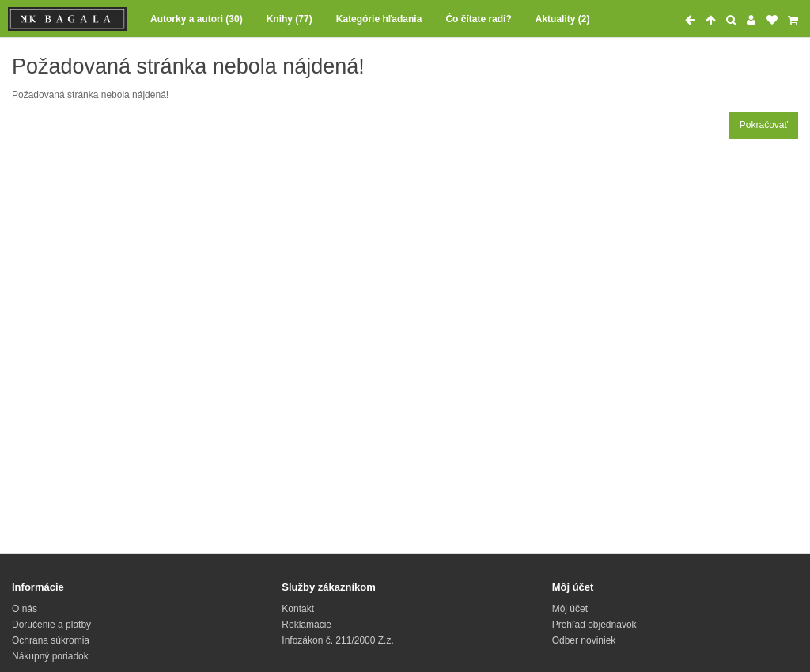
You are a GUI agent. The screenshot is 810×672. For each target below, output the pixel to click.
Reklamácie (307, 625)
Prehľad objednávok (594, 625)
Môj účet (570, 609)
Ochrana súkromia (51, 640)
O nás (25, 609)
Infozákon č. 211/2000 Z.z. (337, 640)
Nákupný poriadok (50, 656)
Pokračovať (764, 125)
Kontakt (298, 609)
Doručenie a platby (51, 625)
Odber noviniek (584, 640)
